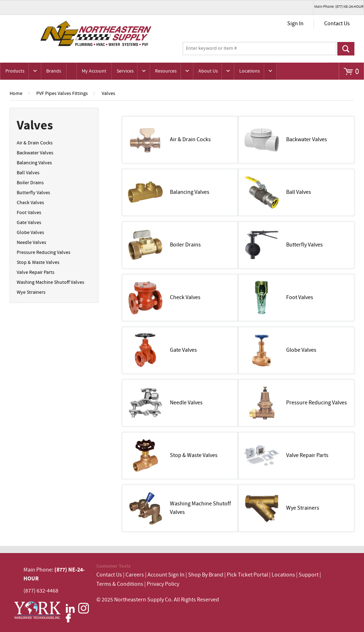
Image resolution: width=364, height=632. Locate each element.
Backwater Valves (35, 153)
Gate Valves (29, 223)
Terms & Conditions (120, 584)
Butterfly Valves (33, 193)
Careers (135, 575)
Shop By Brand (206, 575)
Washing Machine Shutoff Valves (50, 282)
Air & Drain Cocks (35, 143)
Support (309, 575)
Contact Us (337, 24)
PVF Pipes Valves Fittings (62, 94)
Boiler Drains (30, 183)
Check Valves (30, 203)
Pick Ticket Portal (247, 575)
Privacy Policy (163, 584)
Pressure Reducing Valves (44, 253)
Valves (108, 94)
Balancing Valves (34, 163)
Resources (166, 71)
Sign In (295, 24)
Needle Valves (31, 243)
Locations (250, 71)
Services (125, 71)
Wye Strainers (31, 292)
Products (15, 71)
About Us (208, 71)
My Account (94, 71)
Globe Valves (30, 233)
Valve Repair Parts (36, 272)
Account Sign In (167, 575)
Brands (54, 71)
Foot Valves (29, 213)
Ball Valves (28, 173)
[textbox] (259, 49)
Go (346, 49)
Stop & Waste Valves (38, 262)
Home (16, 94)
